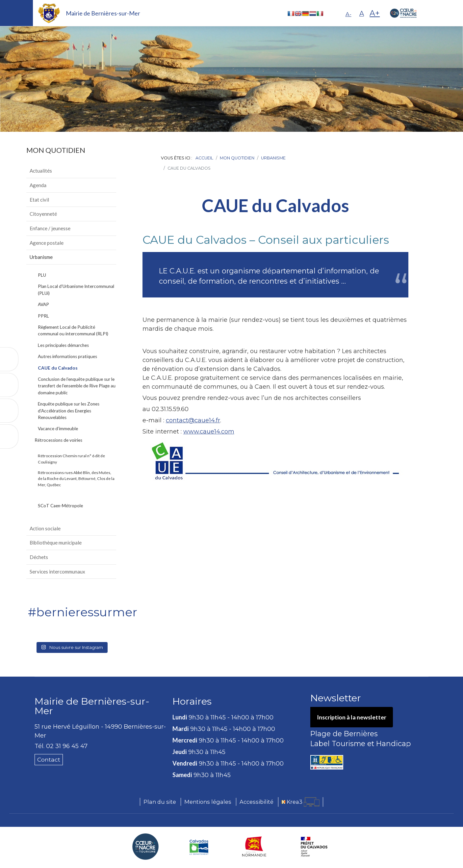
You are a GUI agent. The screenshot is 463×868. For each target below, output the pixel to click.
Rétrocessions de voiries (58, 440)
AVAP (43, 304)
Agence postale (47, 243)
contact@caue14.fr (193, 420)
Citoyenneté (43, 214)
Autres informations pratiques (67, 356)
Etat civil (39, 200)
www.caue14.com (209, 432)
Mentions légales (208, 802)
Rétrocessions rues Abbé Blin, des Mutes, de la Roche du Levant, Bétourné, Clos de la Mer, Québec (76, 479)
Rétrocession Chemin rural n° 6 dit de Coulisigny (71, 459)
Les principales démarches (63, 345)
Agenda (38, 185)
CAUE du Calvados (58, 368)
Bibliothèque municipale (56, 543)
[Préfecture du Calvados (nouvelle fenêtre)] (314, 847)
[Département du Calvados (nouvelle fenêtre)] (199, 847)
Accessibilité (257, 802)
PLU (42, 275)
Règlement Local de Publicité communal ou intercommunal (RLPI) (73, 330)
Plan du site (160, 802)
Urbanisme (41, 257)
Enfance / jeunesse (50, 228)
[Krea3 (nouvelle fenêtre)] (301, 802)
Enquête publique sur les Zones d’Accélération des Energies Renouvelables (69, 411)
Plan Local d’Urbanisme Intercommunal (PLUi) (76, 290)
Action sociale (45, 528)
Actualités (41, 171)
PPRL (43, 316)
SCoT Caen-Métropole (60, 506)
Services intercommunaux (57, 572)
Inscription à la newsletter (352, 717)
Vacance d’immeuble (58, 429)
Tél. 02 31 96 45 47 (61, 746)
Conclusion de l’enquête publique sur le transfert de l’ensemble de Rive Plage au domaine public (77, 386)
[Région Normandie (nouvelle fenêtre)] (254, 847)
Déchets (39, 557)
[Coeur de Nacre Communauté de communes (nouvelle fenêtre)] (145, 847)
